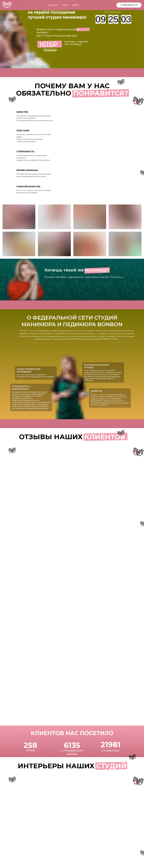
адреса (76, 5)
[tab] (36, 116)
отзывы (65, 5)
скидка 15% (53, 5)
